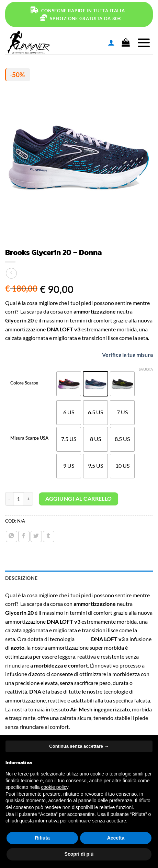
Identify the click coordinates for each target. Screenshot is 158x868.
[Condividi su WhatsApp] (12, 536)
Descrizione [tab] (21, 578)
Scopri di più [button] (79, 854)
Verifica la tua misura (121, 354)
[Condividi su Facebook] (24, 536)
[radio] (69, 384)
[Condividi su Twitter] (36, 536)
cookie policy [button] (55, 787)
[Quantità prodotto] (19, 499)
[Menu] (144, 42)
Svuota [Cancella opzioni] (146, 369)
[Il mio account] (111, 42)
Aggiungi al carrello (79, 499)
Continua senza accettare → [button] (79, 746)
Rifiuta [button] (42, 838)
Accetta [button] (116, 838)
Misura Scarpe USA (29, 438)
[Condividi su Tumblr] (49, 536)
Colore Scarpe (24, 383)
